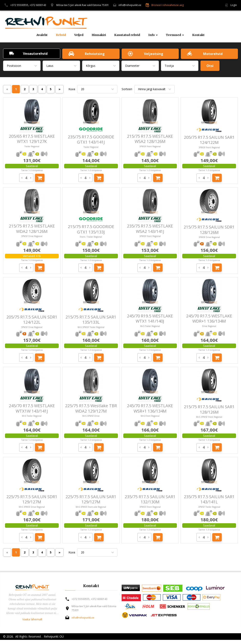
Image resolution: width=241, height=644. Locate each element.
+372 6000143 (38, 5)
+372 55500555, (20, 5)
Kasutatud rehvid (127, 35)
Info (152, 35)
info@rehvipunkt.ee (130, 5)
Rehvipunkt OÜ (53, 636)
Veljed (79, 35)
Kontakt (198, 35)
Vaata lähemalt (32, 619)
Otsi (210, 66)
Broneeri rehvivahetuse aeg (168, 5)
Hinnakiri (99, 35)
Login (234, 5)
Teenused (173, 35)
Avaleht (42, 35)
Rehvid (61, 35)
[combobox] (22, 66)
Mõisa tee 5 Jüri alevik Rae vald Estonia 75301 (83, 5)
